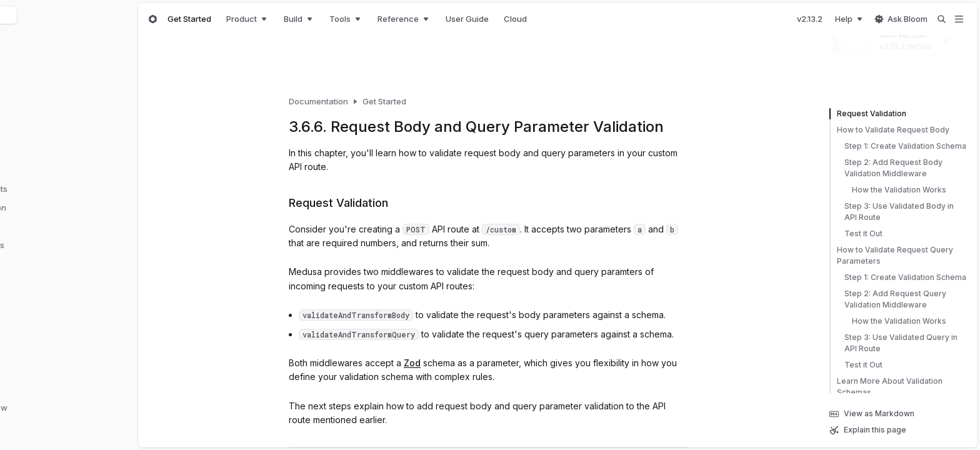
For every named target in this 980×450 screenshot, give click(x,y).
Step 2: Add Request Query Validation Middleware (888, 299)
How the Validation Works (888, 190)
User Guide (467, 19)
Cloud (515, 19)
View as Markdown (872, 414)
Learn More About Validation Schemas (886, 387)
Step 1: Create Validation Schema (898, 146)
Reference (404, 19)
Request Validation (868, 114)
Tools (346, 19)
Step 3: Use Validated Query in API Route (893, 343)
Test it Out (856, 234)
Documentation (318, 101)
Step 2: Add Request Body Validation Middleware (886, 168)
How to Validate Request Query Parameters (891, 256)
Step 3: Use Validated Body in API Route (892, 212)
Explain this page (868, 430)
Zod (412, 363)
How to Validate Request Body (889, 130)
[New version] (894, 39)
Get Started (189, 19)
